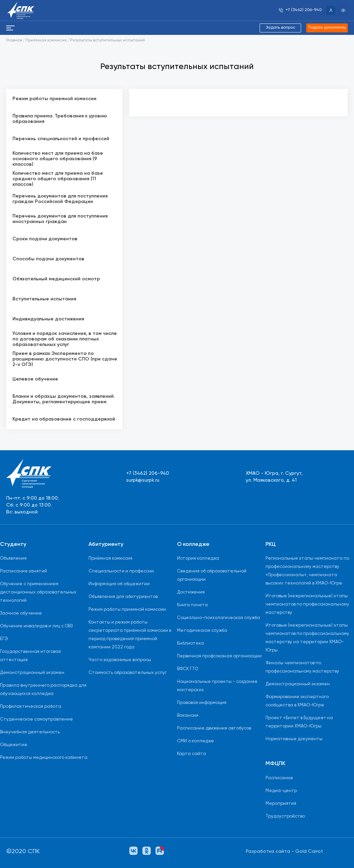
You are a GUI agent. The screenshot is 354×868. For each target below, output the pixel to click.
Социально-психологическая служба (218, 618)
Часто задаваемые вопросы (120, 660)
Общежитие (14, 745)
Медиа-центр (281, 791)
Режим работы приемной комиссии (54, 99)
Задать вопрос (281, 28)
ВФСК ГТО (188, 669)
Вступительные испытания (44, 299)
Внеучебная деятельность (30, 732)
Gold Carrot (309, 851)
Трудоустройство (285, 816)
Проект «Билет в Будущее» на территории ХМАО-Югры (299, 722)
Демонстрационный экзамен (32, 673)
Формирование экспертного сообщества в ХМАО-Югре (297, 701)
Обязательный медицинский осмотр (56, 279)
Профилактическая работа (31, 707)
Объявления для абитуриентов (123, 597)
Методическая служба (202, 631)
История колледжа (198, 558)
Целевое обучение (35, 379)
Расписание (279, 778)
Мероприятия (281, 804)
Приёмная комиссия (110, 558)
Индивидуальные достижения (48, 319)
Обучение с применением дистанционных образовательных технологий (38, 592)
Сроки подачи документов (45, 239)
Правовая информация (202, 703)
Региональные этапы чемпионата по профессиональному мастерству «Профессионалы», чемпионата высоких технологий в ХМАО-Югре (307, 571)
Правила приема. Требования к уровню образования (60, 119)
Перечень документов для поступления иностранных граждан (60, 219)
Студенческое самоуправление (36, 719)
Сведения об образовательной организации (212, 575)
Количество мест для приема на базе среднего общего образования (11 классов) (58, 179)
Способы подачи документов (48, 259)
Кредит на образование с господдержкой (64, 419)
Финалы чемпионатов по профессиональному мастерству (302, 667)
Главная (14, 40)
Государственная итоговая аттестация (30, 656)
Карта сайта (192, 754)
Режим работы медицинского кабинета (44, 758)
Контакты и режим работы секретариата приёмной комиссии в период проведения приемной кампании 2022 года (130, 635)
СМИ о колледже (195, 741)
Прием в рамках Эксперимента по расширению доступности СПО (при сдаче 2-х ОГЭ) (65, 359)
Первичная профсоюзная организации (219, 656)
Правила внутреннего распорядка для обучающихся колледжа (43, 690)
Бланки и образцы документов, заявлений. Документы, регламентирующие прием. (64, 399)
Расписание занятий (24, 571)
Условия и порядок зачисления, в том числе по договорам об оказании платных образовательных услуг (65, 339)
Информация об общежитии (119, 584)
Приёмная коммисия (46, 40)
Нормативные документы (294, 739)
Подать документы (327, 28)
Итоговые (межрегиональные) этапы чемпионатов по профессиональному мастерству (307, 604)
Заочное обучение (21, 613)
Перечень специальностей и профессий (61, 139)
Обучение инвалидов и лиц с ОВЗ (36, 626)
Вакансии (188, 716)
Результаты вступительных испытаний (108, 40)
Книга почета (192, 605)
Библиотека (190, 643)
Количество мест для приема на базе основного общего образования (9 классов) (58, 159)
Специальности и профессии (121, 571)
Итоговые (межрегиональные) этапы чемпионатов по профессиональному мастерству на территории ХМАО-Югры (307, 638)
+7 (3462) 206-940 (148, 473)
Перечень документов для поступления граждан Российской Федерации (60, 199)
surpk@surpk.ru (143, 480)
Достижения (191, 592)
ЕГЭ (4, 639)
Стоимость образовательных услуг (128, 673)
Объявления (13, 558)
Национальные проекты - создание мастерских (217, 686)
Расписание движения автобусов (214, 728)
